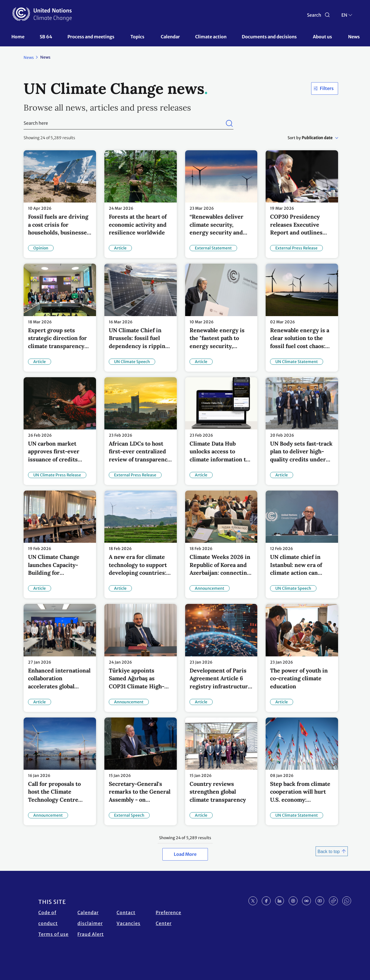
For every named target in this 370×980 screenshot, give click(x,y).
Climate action (211, 37)
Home (18, 37)
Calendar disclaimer (90, 918)
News (354, 37)
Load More (185, 854)
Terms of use (53, 934)
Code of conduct (48, 918)
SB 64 (46, 37)
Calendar (170, 37)
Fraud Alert (91, 934)
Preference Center (168, 918)
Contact (126, 912)
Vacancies (129, 923)
